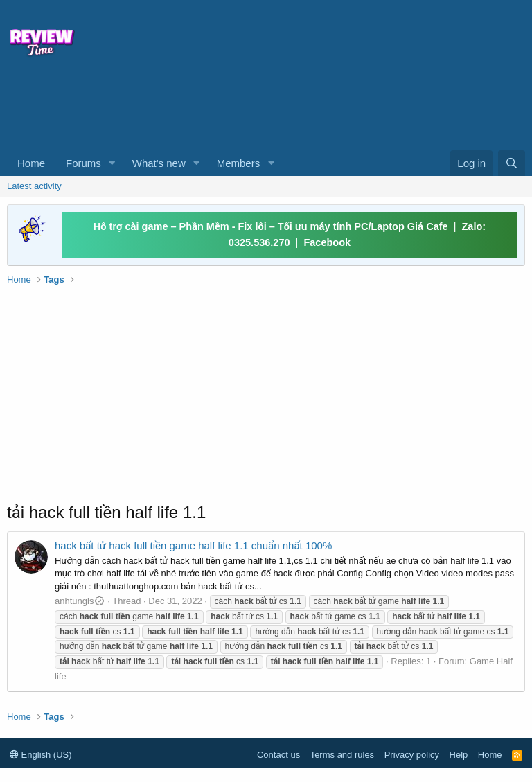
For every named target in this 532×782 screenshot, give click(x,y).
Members (239, 163)
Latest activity (34, 186)
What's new (159, 163)
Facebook (327, 242)
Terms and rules (342, 755)
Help (459, 755)
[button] (112, 163)
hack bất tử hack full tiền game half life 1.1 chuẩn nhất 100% (193, 545)
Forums (83, 163)
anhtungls (80, 601)
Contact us (278, 755)
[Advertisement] (215, 108)
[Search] (512, 163)
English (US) (41, 755)
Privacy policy (412, 755)
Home (31, 163)
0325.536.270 (261, 242)
